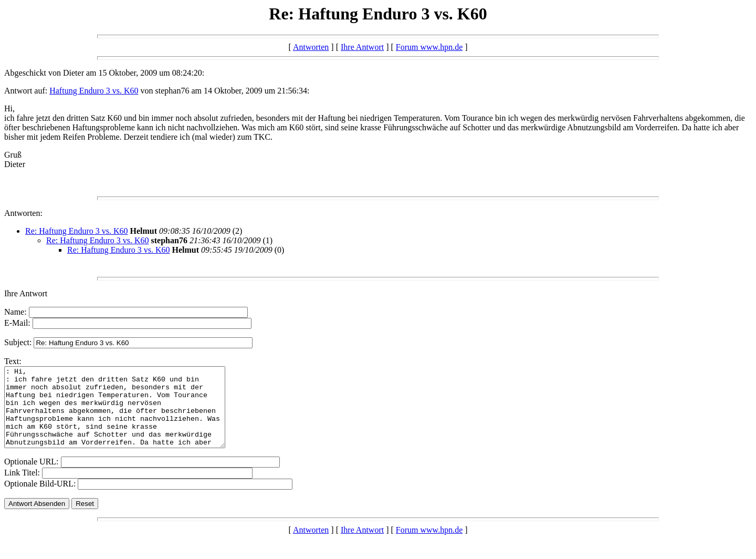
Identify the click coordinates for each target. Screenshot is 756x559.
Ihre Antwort (362, 47)
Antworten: (23, 213)
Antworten (311, 47)
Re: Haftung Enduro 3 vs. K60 (77, 231)
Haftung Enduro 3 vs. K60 (94, 91)
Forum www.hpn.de (429, 47)
